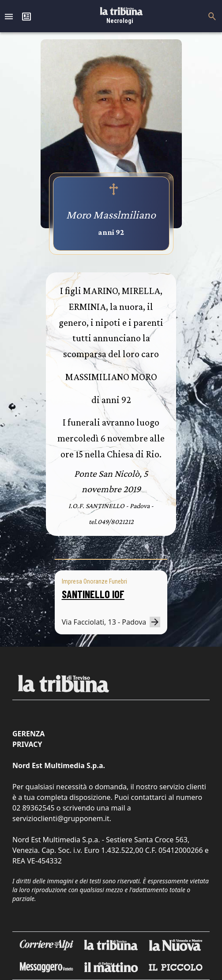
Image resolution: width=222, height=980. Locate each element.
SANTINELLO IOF (93, 594)
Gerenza (28, 734)
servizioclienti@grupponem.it (61, 818)
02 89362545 (34, 808)
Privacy (27, 744)
